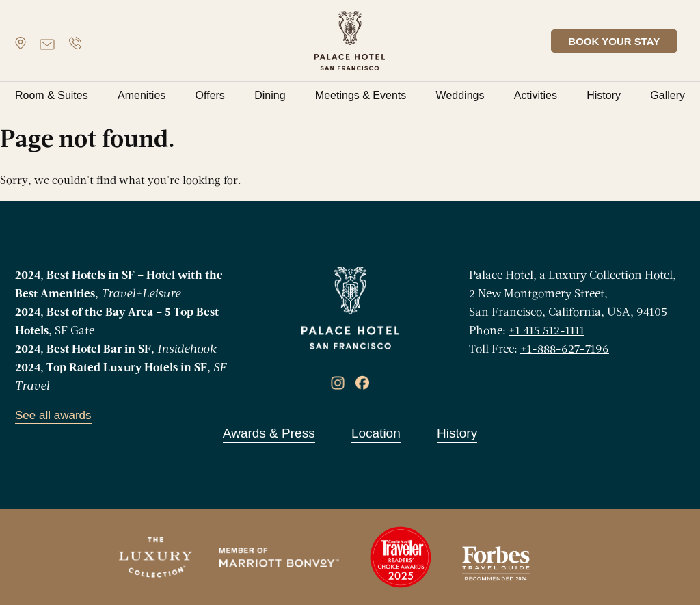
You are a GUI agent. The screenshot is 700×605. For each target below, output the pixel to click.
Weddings (460, 95)
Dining (270, 95)
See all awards (53, 415)
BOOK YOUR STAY (622, 41)
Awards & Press (269, 433)
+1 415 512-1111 (547, 331)
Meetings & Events (361, 95)
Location (376, 433)
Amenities (142, 95)
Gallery (668, 95)
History (604, 95)
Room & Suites (52, 95)
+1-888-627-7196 (565, 350)
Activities (536, 95)
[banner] (350, 41)
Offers (210, 95)
